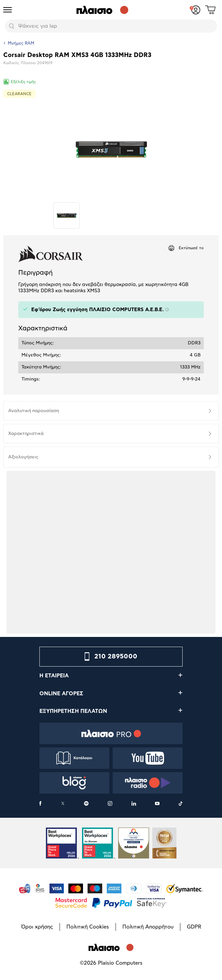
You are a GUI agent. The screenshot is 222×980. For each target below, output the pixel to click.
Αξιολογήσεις (23, 457)
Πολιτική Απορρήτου (148, 927)
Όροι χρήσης (37, 927)
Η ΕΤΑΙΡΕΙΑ (54, 676)
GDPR (194, 927)
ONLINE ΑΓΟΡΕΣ (61, 694)
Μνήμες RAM (21, 43)
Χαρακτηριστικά (26, 434)
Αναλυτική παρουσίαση (34, 411)
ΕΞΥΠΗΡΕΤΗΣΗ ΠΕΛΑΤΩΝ (73, 711)
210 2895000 (116, 656)
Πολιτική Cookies (88, 927)
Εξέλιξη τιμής (20, 82)
